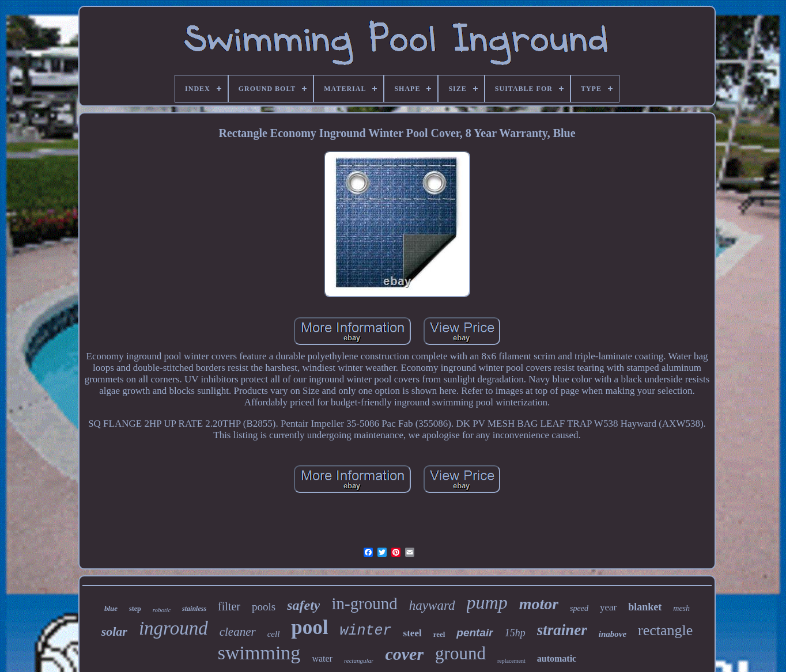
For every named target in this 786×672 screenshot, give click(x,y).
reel (439, 634)
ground (460, 653)
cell (274, 634)
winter (366, 631)
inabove (613, 634)
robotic (162, 610)
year (608, 607)
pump (487, 602)
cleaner (238, 632)
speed (579, 608)
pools (264, 607)
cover (404, 654)
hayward (432, 605)
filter (229, 606)
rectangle (665, 630)
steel (413, 633)
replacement (511, 661)
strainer (562, 630)
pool (309, 627)
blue (111, 608)
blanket (645, 607)
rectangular (359, 660)
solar (114, 631)
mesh (681, 608)
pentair (475, 633)
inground (173, 628)
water (322, 658)
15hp (515, 633)
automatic (557, 658)
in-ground (364, 603)
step (135, 609)
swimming (259, 653)
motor (539, 604)
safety (303, 605)
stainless (194, 609)
